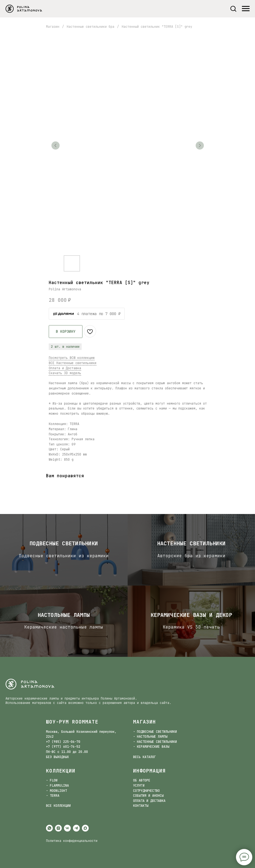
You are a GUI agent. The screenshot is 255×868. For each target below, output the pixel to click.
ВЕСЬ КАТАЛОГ (145, 757)
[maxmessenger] (85, 828)
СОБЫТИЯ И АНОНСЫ (148, 796)
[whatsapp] (49, 828)
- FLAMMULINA (57, 786)
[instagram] (58, 828)
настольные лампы (64, 615)
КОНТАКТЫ (141, 806)
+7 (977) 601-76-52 (63, 747)
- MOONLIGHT (56, 791)
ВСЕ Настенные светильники (73, 363)
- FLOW (52, 780)
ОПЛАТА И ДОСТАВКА (149, 801)
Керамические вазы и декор (191, 615)
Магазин (53, 27)
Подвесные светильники (64, 543)
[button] (233, 8)
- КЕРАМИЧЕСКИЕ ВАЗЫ (151, 747)
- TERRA (53, 796)
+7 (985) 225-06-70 (63, 742)
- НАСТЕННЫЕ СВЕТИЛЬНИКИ (155, 742)
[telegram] (76, 828)
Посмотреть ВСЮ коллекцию (72, 358)
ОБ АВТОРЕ (142, 780)
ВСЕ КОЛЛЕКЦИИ (58, 806)
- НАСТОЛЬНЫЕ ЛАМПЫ (150, 737)
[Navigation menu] (246, 9)
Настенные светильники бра (90, 27)
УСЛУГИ (139, 786)
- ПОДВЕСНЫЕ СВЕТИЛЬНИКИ (155, 732)
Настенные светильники (191, 543)
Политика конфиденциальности (72, 841)
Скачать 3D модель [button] (65, 373)
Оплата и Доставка (65, 368)
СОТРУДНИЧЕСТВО (146, 791)
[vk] (67, 828)
